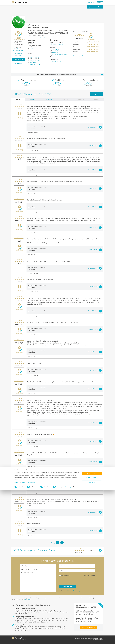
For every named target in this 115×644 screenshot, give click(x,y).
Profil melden (28, 599)
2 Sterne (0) (81, 99)
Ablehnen (92, 636)
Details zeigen (69, 641)
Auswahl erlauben (92, 631)
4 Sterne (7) (49, 99)
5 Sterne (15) (33, 99)
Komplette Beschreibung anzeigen (37, 37)
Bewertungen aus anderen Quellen (19, 50)
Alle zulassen (92, 627)
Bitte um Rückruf (66, 575)
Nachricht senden (67, 587)
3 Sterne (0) (65, 99)
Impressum (17, 636)
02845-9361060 (34, 57)
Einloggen (100, 3)
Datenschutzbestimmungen (28, 636)
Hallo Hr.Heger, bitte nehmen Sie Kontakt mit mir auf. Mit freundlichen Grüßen (38, 578)
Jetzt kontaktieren (95, 7)
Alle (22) (18, 99)
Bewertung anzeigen (79, 56)
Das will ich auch (91, 2)
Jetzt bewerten (19, 59)
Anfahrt (32, 49)
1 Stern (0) (97, 99)
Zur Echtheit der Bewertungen (19, 54)
